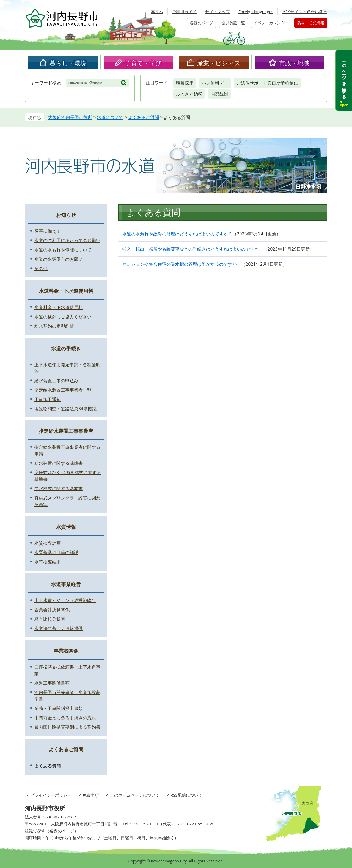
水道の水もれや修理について (63, 250)
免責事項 (91, 795)
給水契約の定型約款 (54, 326)
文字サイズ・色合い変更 (305, 12)
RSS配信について (186, 795)
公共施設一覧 (233, 23)
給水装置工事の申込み (56, 381)
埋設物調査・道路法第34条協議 (65, 409)
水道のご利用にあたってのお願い (67, 240)
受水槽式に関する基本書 (59, 489)
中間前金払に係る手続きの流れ (65, 718)
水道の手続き (66, 348)
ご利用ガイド (184, 12)
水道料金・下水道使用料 (66, 291)
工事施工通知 (48, 399)
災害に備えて (48, 231)
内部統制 (219, 94)
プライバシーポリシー (51, 795)
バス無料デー (215, 83)
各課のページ (202, 23)
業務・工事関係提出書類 (59, 708)
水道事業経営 (66, 584)
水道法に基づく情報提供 (59, 628)
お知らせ (66, 215)
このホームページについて (135, 795)
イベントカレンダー (271, 23)
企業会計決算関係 (52, 610)
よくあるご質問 (144, 117)
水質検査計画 (48, 543)
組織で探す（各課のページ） (52, 831)
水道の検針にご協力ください (63, 317)
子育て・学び (143, 63)
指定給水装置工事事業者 (66, 431)
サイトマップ (218, 12)
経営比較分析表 (50, 619)
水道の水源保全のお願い (59, 259)
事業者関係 (66, 651)
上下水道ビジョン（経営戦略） (65, 600)
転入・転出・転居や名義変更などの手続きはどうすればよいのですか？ (193, 249)
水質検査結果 (48, 562)
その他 (41, 268)
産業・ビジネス (219, 63)
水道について (110, 117)
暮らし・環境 (68, 63)
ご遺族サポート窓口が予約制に (267, 83)
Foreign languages (256, 12)
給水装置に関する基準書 (59, 463)
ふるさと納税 (189, 94)
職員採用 (185, 83)
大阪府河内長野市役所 (70, 117)
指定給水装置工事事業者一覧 (63, 390)
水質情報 (66, 527)
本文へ (157, 12)
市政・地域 (294, 63)
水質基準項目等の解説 (56, 552)
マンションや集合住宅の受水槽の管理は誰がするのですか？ (182, 264)
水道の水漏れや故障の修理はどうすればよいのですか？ (177, 234)
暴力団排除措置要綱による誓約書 (67, 727)
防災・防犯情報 (311, 23)
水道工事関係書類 (52, 683)
